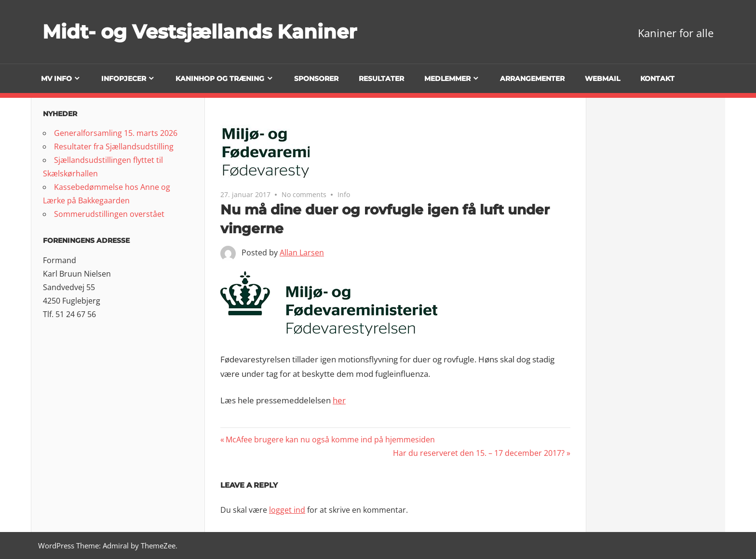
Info (344, 194)
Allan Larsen (302, 253)
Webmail (602, 79)
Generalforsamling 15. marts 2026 (116, 133)
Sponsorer (316, 79)
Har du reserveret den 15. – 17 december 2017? (479, 453)
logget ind (287, 510)
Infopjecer (124, 79)
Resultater (381, 79)
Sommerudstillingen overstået (109, 214)
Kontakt (657, 79)
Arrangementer (532, 79)
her (339, 400)
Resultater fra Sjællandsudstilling (114, 146)
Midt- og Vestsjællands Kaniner (200, 32)
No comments (304, 194)
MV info (56, 79)
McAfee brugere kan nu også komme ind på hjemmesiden (330, 439)
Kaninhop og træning (220, 79)
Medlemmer (447, 79)
